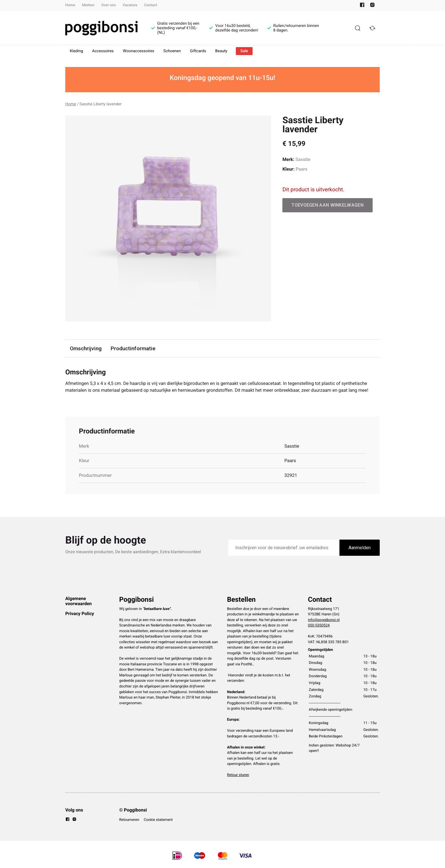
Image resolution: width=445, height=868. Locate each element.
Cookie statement (158, 820)
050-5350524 (319, 625)
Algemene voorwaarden (78, 601)
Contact (151, 5)
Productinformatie (133, 348)
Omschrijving (86, 348)
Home (70, 5)
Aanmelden (360, 548)
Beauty (221, 51)
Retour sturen (238, 775)
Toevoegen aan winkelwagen (328, 205)
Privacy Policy (80, 614)
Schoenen (172, 51)
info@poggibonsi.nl (324, 620)
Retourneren (129, 820)
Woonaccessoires (139, 51)
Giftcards (198, 51)
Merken (88, 5)
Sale (244, 51)
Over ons (109, 5)
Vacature (130, 5)
